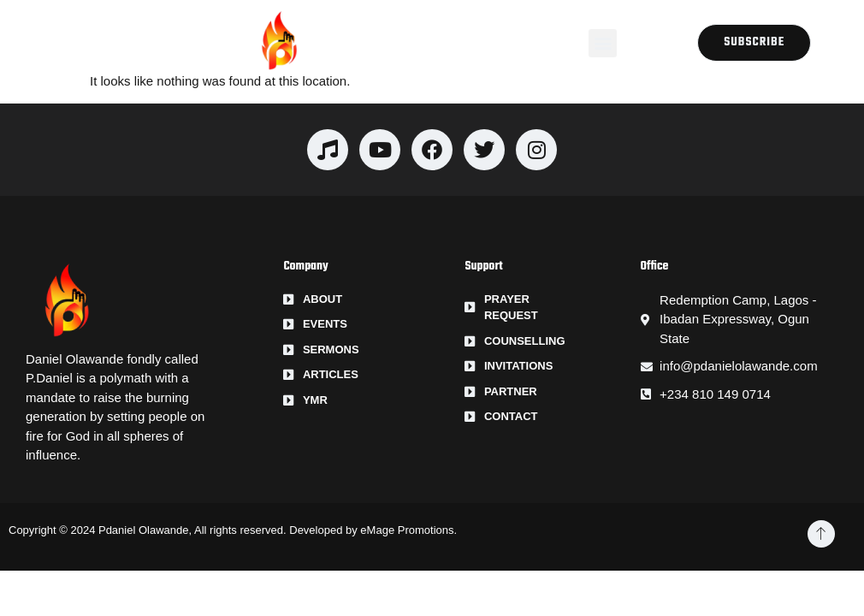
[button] (603, 43)
